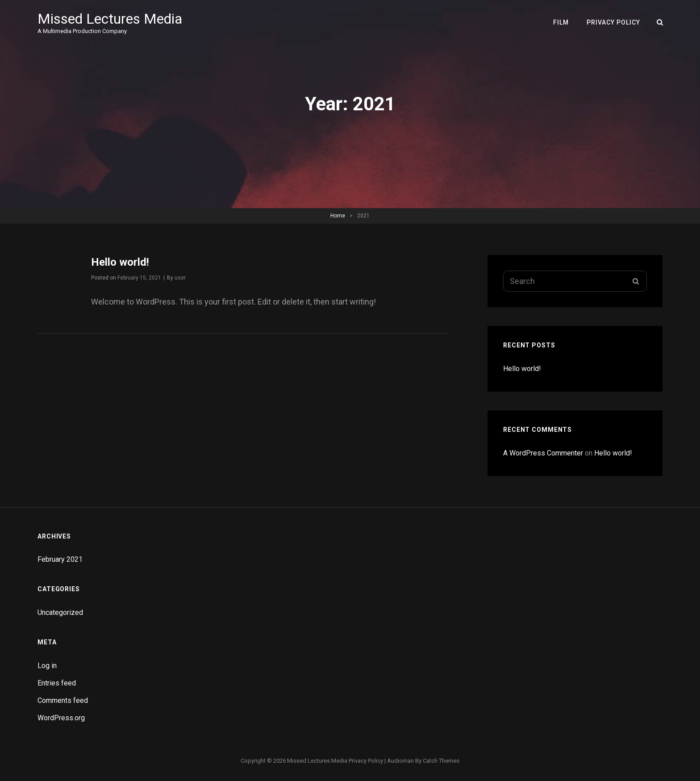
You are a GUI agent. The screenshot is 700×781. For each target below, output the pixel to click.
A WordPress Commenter (543, 453)
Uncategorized (60, 612)
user (180, 278)
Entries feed (57, 683)
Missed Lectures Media (110, 19)
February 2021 (60, 559)
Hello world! (120, 262)
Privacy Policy (613, 22)
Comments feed (63, 700)
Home (338, 216)
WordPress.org (61, 718)
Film (561, 22)
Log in (47, 666)
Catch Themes (441, 761)
